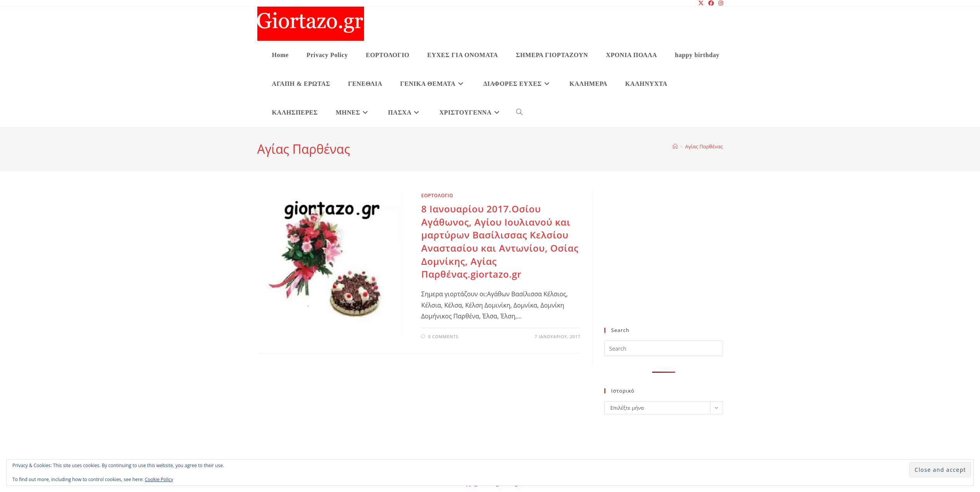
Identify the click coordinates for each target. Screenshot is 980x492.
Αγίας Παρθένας (704, 146)
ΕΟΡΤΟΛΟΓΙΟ (437, 196)
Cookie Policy (159, 479)
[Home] (675, 146)
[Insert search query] (664, 348)
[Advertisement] (664, 264)
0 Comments (443, 336)
